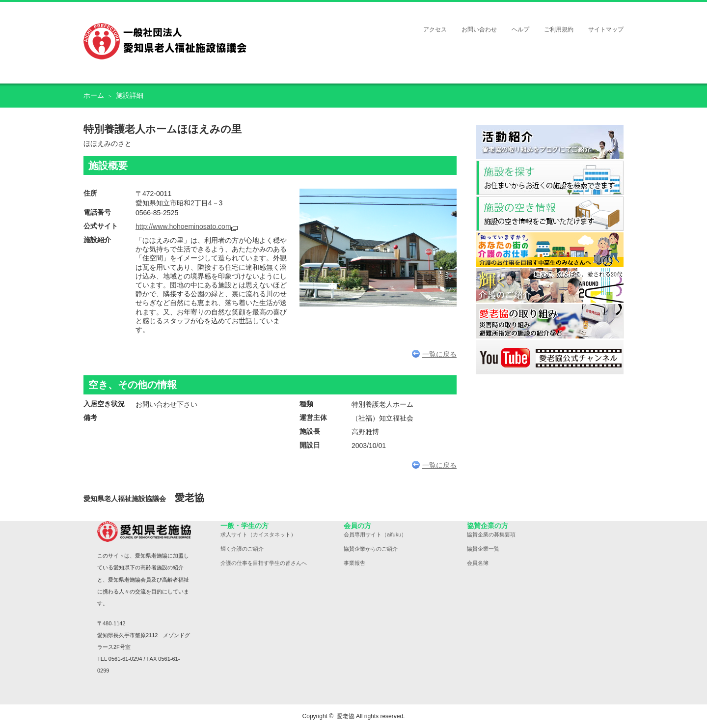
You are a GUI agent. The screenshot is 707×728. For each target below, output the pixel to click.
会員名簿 (478, 563)
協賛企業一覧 (483, 549)
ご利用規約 (559, 29)
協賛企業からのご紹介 (371, 549)
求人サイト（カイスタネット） (258, 534)
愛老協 (346, 716)
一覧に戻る (434, 354)
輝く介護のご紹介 (242, 549)
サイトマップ (606, 29)
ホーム (94, 95)
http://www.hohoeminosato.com (183, 226)
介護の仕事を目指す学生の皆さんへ (264, 563)
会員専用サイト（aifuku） (375, 534)
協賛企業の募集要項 (491, 534)
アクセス (435, 29)
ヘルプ (520, 29)
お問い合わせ (479, 29)
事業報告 (354, 563)
